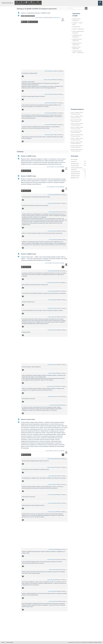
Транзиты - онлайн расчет (78, 29)
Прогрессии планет (75, 176)
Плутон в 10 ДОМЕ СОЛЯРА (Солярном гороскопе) (77, 113)
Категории (31, 4)
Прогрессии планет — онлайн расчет (77, 44)
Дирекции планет (75, 178)
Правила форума (10, 642)
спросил (37, 17)
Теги (26, 4)
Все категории (74, 159)
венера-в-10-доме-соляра (30, 16)
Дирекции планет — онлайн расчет (77, 48)
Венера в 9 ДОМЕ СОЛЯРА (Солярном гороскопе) (77, 143)
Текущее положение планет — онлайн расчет (78, 52)
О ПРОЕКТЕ (90, 642)
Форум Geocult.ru (7, 3)
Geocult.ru (80, 642)
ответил (48, 167)
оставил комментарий (49, 71)
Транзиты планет (75, 166)
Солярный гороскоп (56, 17)
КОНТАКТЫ (85, 642)
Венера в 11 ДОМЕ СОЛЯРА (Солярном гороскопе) (77, 139)
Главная (17, 4)
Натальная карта (75, 164)
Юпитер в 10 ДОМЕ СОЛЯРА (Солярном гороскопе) (77, 128)
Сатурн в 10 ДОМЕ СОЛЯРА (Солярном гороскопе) (77, 124)
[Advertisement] (43, 36)
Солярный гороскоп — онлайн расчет (77, 36)
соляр (23, 16)
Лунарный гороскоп (75, 174)
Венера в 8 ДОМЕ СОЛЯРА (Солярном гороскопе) (77, 147)
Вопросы (22, 4)
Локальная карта (76, 27)
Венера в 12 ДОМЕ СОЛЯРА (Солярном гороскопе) (77, 135)
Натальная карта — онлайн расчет (77, 20)
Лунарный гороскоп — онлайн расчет (77, 40)
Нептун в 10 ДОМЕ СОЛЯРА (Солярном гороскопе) (77, 117)
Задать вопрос (38, 4)
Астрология (74, 161)
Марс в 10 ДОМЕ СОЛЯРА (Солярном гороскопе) (76, 132)
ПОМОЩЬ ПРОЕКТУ (97, 642)
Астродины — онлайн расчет (77, 24)
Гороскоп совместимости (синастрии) (78, 32)
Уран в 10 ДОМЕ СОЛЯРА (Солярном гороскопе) (76, 121)
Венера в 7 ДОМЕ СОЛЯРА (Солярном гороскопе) (77, 150)
